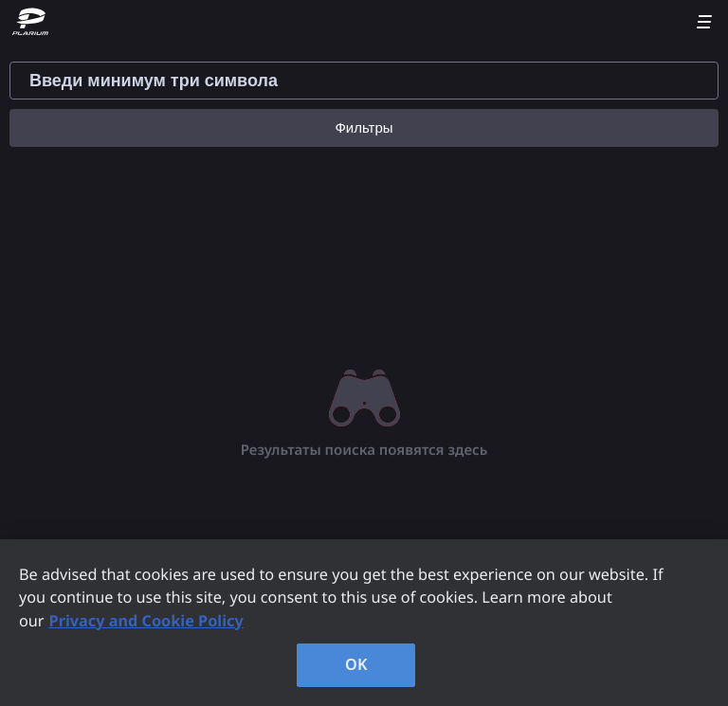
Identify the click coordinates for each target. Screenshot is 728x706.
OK (356, 664)
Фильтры (364, 127)
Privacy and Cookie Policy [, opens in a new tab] (146, 621)
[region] (364, 623)
